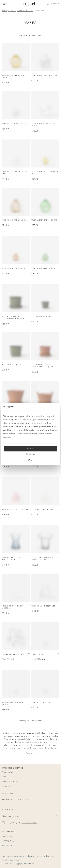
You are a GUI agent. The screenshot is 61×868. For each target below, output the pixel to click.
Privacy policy (7, 772)
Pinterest (8, 846)
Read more (31, 753)
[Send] (56, 816)
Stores (4, 777)
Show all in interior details (29, 36)
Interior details (25, 11)
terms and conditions (29, 823)
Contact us (6, 786)
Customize (30, 454)
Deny (31, 460)
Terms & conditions (10, 782)
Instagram (8, 841)
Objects (12, 11)
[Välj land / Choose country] (56, 4)
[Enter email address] (31, 816)
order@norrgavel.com (10, 860)
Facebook (8, 837)
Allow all (30, 449)
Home (4, 11)
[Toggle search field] (48, 4)
